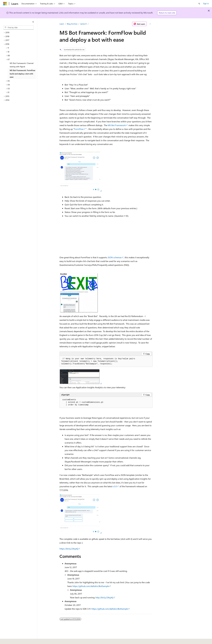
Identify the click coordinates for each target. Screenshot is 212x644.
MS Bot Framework (117, 125)
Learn (62, 24)
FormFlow (79, 129)
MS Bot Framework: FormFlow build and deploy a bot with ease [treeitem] (23, 74)
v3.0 (115, 486)
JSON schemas (115, 257)
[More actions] (150, 24)
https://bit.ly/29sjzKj (69, 549)
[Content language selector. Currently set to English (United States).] (16, 640)
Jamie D (83, 24)
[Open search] (199, 4)
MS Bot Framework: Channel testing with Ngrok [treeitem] (22, 65)
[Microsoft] (5, 4)
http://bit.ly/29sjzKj (104, 597)
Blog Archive (72, 24)
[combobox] (19, 28)
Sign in (206, 3)
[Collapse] (33, 22)
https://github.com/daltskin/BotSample (91, 586)
